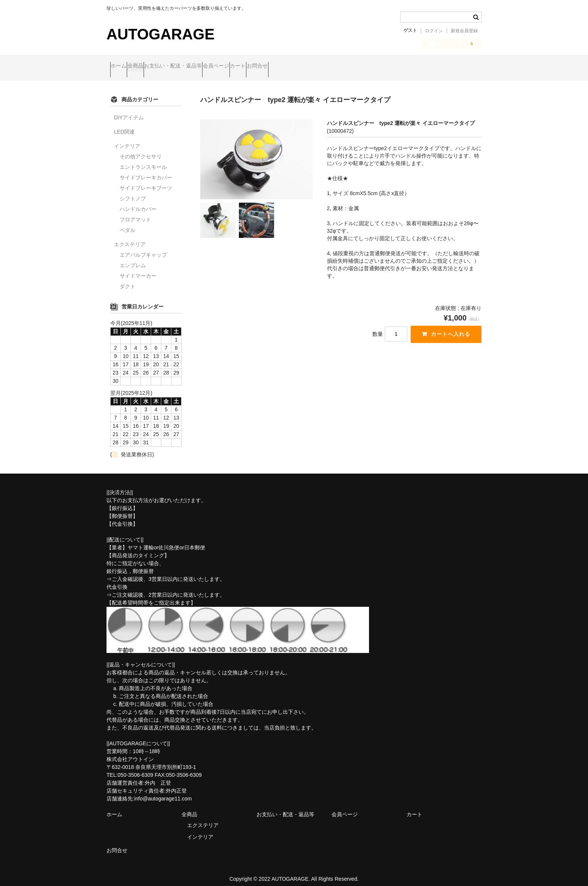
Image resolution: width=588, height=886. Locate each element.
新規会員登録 (464, 31)
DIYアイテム (129, 111)
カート (299, 66)
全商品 (153, 66)
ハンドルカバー (138, 203)
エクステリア (130, 238)
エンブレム (133, 259)
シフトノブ (133, 192)
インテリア (127, 140)
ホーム (122, 66)
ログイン (434, 31)
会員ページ (263, 66)
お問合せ (333, 66)
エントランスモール (143, 161)
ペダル (127, 224)
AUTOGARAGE (160, 34)
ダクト (127, 280)
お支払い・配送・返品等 (205, 66)
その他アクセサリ (141, 150)
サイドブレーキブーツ (146, 182)
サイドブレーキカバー (146, 171)
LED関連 (124, 125)
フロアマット (135, 213)
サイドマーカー (138, 269)
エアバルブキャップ (143, 248)
